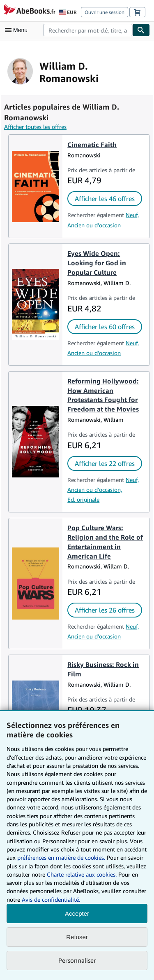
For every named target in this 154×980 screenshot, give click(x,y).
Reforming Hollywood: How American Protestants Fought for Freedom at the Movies (103, 395)
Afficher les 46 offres (105, 199)
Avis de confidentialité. (51, 899)
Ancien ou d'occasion (94, 225)
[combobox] (88, 30)
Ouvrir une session (105, 12)
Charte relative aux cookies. (83, 874)
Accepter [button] (77, 913)
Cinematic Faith (92, 145)
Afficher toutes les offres (35, 127)
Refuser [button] (77, 937)
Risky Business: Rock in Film (103, 669)
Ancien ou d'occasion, (95, 490)
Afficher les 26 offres (105, 610)
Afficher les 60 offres (105, 327)
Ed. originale (83, 499)
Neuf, (132, 215)
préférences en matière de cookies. (61, 857)
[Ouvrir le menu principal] (18, 30)
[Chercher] (141, 30)
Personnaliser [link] (77, 960)
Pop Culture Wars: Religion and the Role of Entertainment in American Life (105, 542)
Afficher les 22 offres (105, 463)
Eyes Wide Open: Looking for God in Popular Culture (97, 263)
